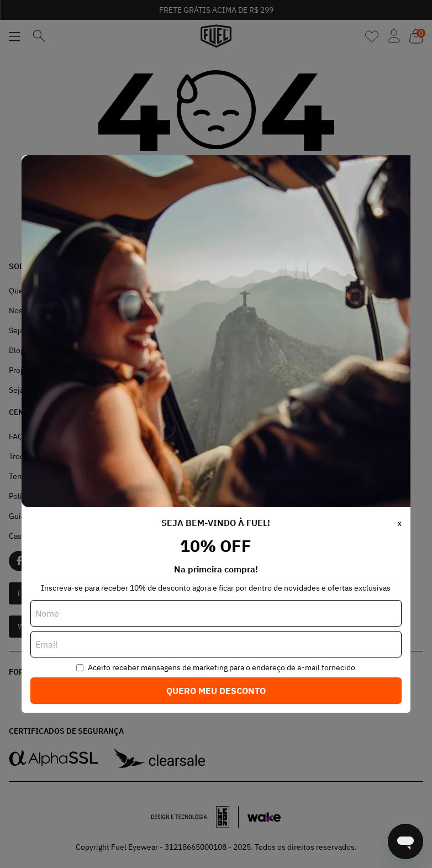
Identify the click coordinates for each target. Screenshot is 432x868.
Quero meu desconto (216, 691)
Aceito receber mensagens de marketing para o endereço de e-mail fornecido (222, 667)
